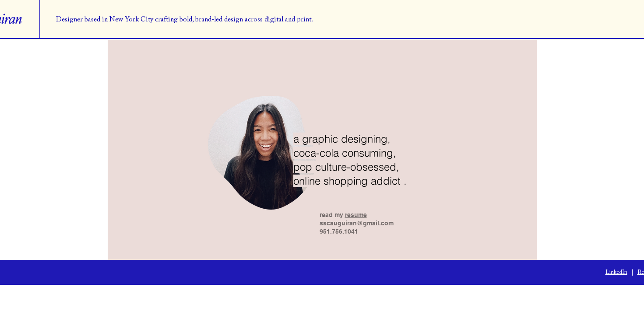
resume (356, 215)
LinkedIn (616, 272)
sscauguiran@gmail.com (357, 223)
